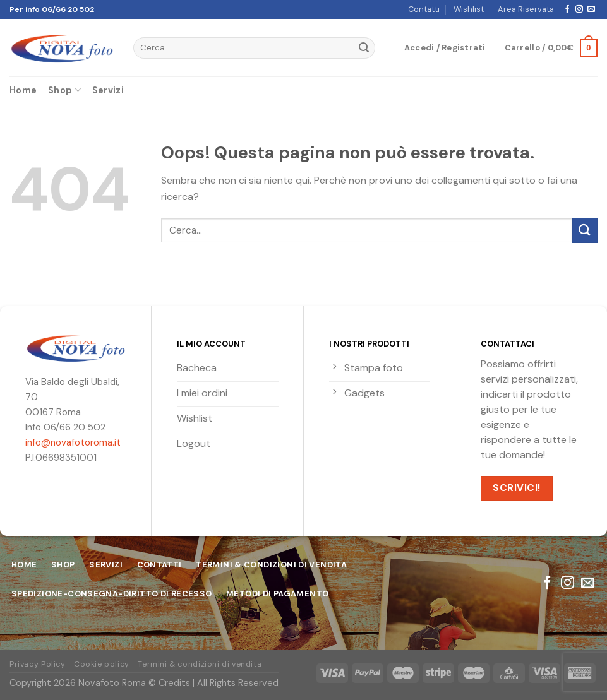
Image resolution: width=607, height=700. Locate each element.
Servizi (108, 90)
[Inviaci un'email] (591, 9)
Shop (64, 90)
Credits (174, 683)
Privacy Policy (38, 664)
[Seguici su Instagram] (579, 9)
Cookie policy (102, 664)
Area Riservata (526, 9)
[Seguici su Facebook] (567, 9)
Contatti (424, 9)
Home (23, 90)
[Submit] (364, 48)
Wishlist (469, 9)
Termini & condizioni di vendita (200, 664)
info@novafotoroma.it (73, 442)
